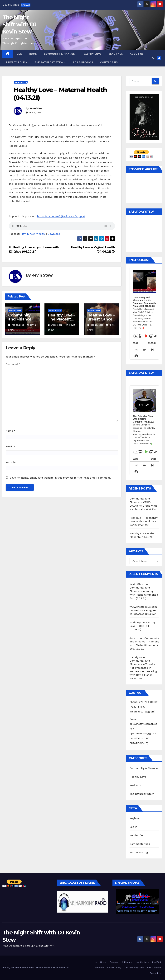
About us (137, 54)
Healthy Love (92, 54)
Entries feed (137, 835)
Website (11, 462)
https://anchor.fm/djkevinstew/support (61, 216)
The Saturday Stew (49, 62)
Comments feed (140, 844)
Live (19, 54)
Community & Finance (59, 54)
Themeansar (62, 968)
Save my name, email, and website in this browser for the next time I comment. (60, 478)
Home (33, 54)
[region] (82, 902)
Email (10, 446)
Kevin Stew (36, 108)
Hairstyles (136, 657)
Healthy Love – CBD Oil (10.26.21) (142, 626)
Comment (13, 364)
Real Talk (116, 54)
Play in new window (33, 234)
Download (54, 234)
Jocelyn (134, 638)
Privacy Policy (17, 62)
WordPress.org (139, 852)
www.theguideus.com (143, 607)
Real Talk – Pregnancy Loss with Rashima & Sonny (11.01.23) (144, 521)
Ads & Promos (83, 62)
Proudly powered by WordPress (19, 968)
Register (135, 818)
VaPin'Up (135, 622)
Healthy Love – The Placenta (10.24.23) (61, 319)
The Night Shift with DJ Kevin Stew (19, 24)
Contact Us (109, 62)
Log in (133, 827)
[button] (154, 58)
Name (10, 431)
